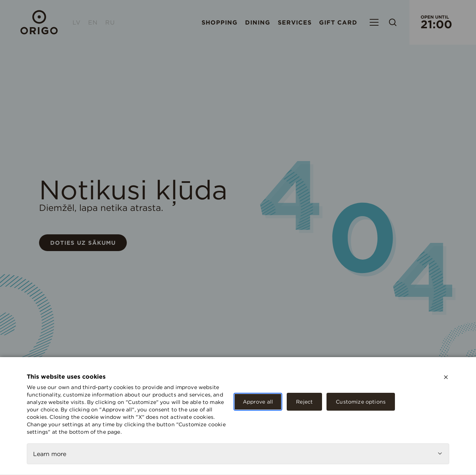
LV (77, 22)
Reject (304, 402)
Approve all (258, 402)
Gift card (338, 22)
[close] (446, 377)
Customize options (361, 402)
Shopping (220, 22)
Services (295, 22)
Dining (258, 22)
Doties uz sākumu (83, 243)
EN (93, 22)
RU (110, 22)
